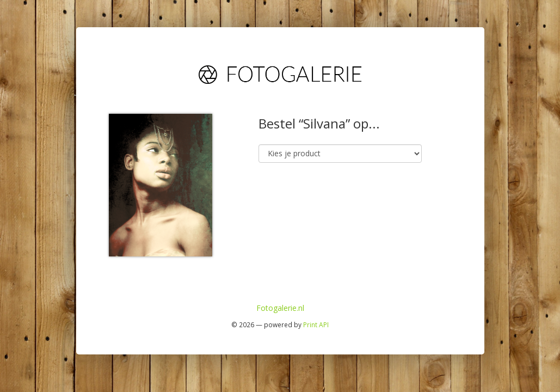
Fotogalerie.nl (280, 308)
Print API (316, 324)
